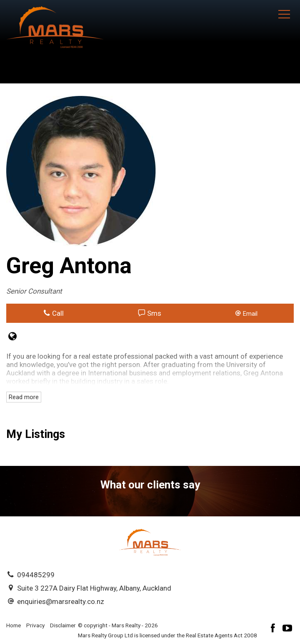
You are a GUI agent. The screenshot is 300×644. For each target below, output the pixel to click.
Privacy (35, 625)
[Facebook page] (274, 629)
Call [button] (54, 313)
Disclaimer (63, 625)
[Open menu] (284, 14)
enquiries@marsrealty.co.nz (61, 601)
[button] (246, 313)
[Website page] (12, 337)
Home (14, 625)
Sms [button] (150, 313)
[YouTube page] (287, 629)
